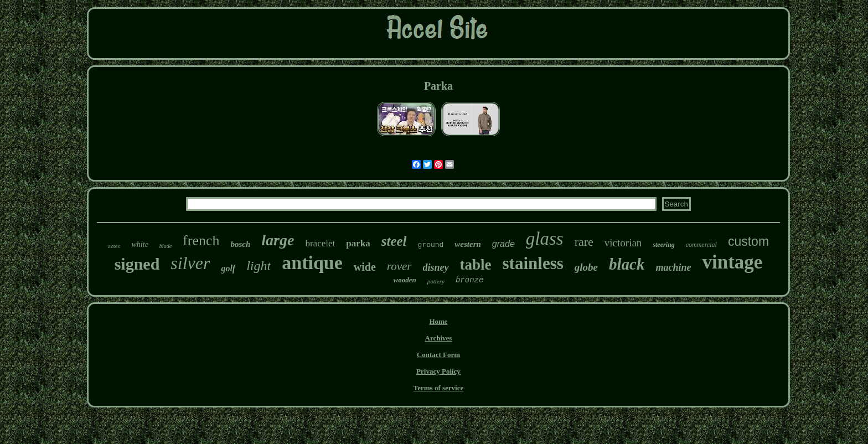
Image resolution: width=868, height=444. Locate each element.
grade (503, 244)
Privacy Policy (438, 371)
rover (399, 266)
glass (545, 239)
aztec (114, 246)
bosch (240, 244)
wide (365, 267)
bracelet (320, 243)
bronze (469, 280)
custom (748, 241)
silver (190, 263)
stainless (533, 263)
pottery (436, 281)
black (627, 264)
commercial (701, 245)
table (476, 265)
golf (228, 268)
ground (431, 245)
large (278, 240)
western (468, 244)
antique (312, 263)
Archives (439, 338)
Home (438, 321)
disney (436, 267)
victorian (623, 243)
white (140, 244)
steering (663, 245)
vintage (732, 262)
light (259, 266)
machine (673, 267)
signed (137, 264)
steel (394, 241)
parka (358, 243)
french (201, 241)
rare (584, 242)
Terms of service (439, 388)
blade (166, 246)
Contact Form (438, 355)
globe (586, 267)
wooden (405, 280)
